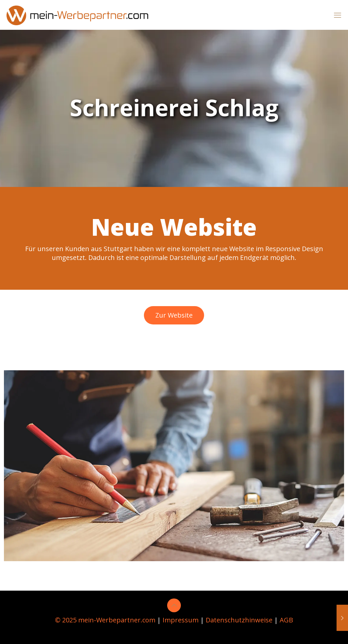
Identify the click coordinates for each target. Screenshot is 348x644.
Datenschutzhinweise (239, 620)
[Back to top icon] (174, 605)
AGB (286, 620)
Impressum (181, 620)
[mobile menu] (338, 15)
